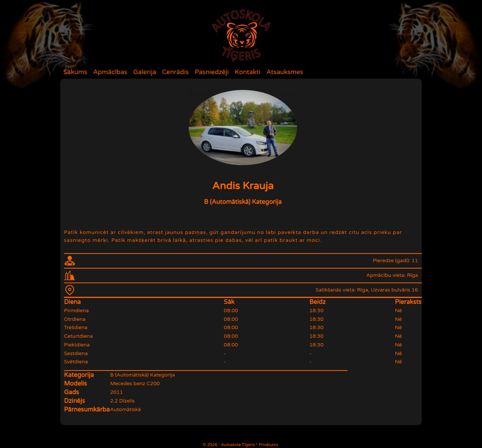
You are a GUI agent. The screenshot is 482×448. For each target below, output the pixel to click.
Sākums (75, 72)
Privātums (268, 445)
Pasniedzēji (212, 72)
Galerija (145, 72)
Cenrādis (176, 72)
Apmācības (110, 72)
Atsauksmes (285, 72)
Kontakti (248, 72)
